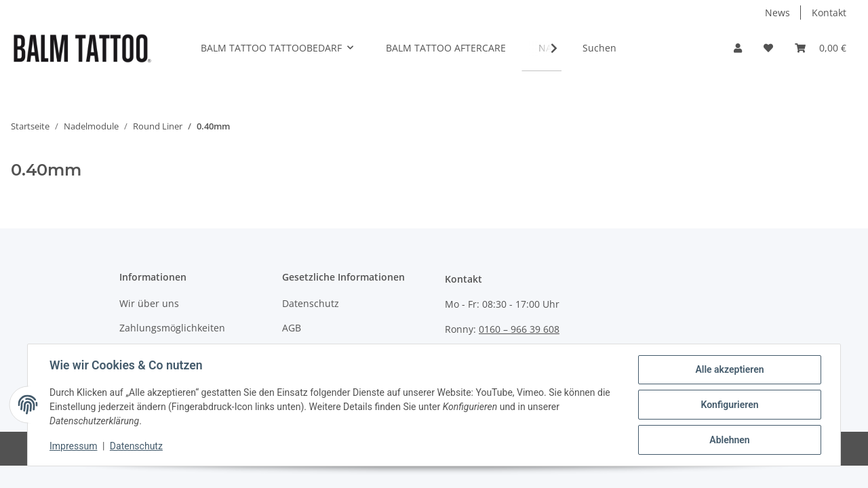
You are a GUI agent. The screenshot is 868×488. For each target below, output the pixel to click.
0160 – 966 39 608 (519, 329)
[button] (738, 48)
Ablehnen (729, 440)
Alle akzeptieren (729, 369)
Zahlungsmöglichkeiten (172, 328)
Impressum (73, 446)
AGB (292, 328)
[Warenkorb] (821, 48)
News (777, 13)
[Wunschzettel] (768, 48)
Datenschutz (311, 303)
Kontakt (829, 13)
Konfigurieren (729, 405)
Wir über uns (149, 303)
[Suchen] (643, 48)
